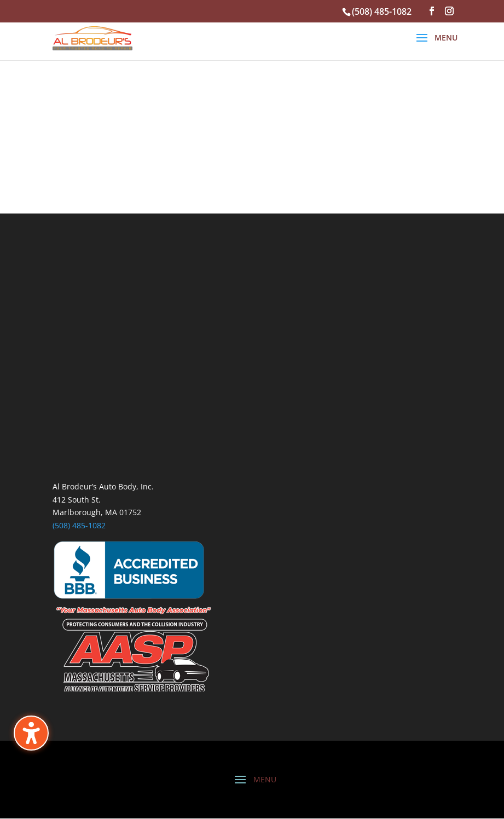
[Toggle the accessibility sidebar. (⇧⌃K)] (31, 733)
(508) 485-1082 (79, 525)
